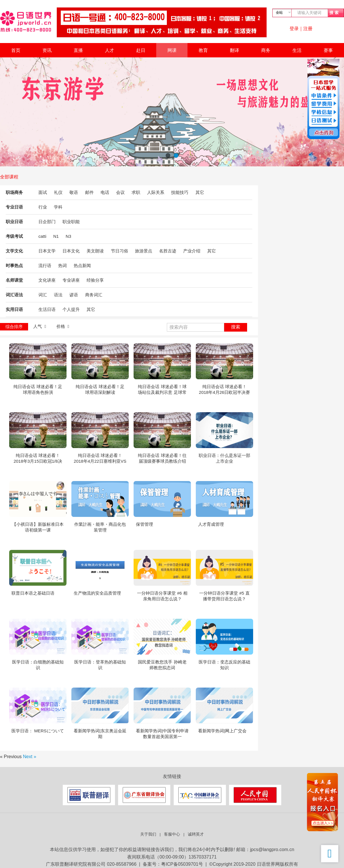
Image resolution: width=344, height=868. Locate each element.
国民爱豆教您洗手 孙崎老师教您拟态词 (162, 665)
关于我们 (148, 834)
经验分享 (95, 280)
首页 (16, 50)
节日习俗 (120, 251)
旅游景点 (144, 251)
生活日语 (47, 309)
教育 (203, 50)
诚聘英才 (196, 834)
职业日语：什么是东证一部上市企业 (224, 458)
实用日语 (14, 309)
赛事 (328, 50)
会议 (120, 192)
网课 (172, 50)
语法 (58, 295)
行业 (43, 207)
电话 (105, 192)
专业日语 (14, 207)
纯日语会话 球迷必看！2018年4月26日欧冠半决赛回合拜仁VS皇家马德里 (224, 390)
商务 (266, 50)
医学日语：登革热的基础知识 (100, 665)
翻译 (234, 50)
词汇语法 (14, 295)
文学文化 (14, 251)
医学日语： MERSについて (38, 731)
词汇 (43, 295)
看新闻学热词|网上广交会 (222, 731)
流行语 (45, 265)
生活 (297, 50)
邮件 (89, 192)
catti (42, 236)
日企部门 (47, 222)
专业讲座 (71, 280)
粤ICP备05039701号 (182, 864)
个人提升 (71, 309)
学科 (58, 207)
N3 (68, 236)
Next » (30, 757)
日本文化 (71, 251)
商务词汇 (94, 295)
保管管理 (144, 524)
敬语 (74, 192)
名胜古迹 (168, 251)
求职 (136, 192)
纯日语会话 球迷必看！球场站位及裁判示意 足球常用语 (162, 390)
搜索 (236, 327)
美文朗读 (95, 251)
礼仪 (58, 192)
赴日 (141, 50)
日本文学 (47, 251)
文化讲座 (47, 280)
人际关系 (156, 192)
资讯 (47, 50)
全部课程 (9, 177)
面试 (43, 192)
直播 (78, 50)
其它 (200, 192)
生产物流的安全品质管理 (97, 593)
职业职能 (71, 222)
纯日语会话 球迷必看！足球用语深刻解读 (100, 389)
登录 (294, 29)
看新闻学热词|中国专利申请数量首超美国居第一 (162, 734)
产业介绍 (192, 251)
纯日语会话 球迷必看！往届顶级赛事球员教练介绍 (162, 458)
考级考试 (14, 236)
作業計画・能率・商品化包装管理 (100, 527)
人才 (110, 50)
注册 (308, 29)
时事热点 (14, 265)
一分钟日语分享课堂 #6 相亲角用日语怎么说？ (162, 596)
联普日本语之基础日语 (33, 593)
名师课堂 (14, 280)
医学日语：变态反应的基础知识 (224, 665)
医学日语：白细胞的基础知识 (38, 665)
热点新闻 (82, 265)
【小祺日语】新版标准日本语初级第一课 (38, 527)
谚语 (74, 295)
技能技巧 (180, 192)
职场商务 (14, 192)
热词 (62, 265)
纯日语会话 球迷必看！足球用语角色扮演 (38, 389)
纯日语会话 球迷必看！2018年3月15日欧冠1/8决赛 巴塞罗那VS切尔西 (38, 459)
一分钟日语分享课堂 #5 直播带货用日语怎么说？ (224, 596)
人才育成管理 (211, 524)
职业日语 (14, 222)
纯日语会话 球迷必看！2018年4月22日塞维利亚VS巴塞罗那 (100, 459)
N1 (56, 236)
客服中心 (172, 834)
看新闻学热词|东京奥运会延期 (100, 734)
